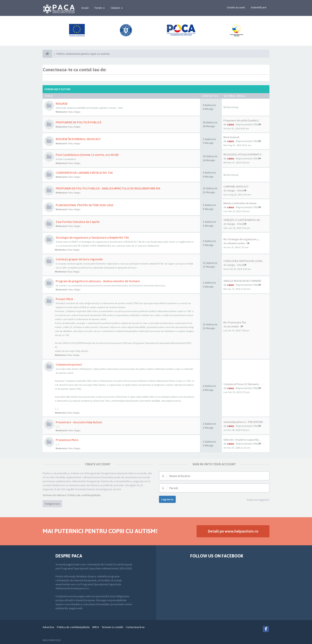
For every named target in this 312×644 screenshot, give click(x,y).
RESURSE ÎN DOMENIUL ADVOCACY (78, 139)
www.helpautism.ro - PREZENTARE (243, 422)
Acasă (85, 8)
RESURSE (62, 104)
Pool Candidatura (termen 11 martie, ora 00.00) (87, 155)
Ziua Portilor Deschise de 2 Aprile (78, 222)
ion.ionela (233, 326)
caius (231, 124)
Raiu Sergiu (74, 112)
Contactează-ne (135, 627)
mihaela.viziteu (236, 243)
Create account (236, 7)
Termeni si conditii (112, 627)
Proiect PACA (64, 299)
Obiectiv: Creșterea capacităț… (242, 440)
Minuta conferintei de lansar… (241, 203)
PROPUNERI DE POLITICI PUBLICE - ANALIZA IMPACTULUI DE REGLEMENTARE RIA (108, 188)
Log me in (167, 499)
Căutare (117, 8)
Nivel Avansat (231, 137)
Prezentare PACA (67, 440)
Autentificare (259, 7)
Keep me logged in (256, 500)
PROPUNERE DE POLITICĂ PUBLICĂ (78, 122)
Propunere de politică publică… (242, 120)
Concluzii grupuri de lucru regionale (79, 259)
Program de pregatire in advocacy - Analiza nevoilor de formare (98, 281)
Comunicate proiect (69, 364)
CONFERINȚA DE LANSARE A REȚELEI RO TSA (84, 173)
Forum (100, 8)
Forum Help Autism (57, 89)
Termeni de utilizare (54, 495)
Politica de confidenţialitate (84, 495)
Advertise (48, 627)
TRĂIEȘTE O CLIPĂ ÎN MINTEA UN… (243, 220)
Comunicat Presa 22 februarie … (243, 384)
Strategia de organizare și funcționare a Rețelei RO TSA (92, 238)
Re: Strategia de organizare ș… (242, 239)
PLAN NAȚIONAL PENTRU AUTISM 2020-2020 (84, 205)
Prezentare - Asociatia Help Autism (79, 422)
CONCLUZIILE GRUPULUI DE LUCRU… (244, 261)
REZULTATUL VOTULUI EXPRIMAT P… (244, 154)
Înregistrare (52, 504)
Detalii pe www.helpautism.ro (233, 531)
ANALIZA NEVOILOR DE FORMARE (242, 281)
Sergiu (231, 190)
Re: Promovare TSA (235, 322)
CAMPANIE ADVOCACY (236, 186)
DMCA (96, 627)
